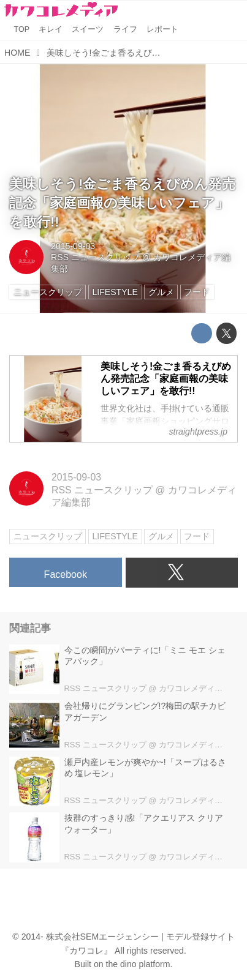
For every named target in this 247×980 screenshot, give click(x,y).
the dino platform (138, 964)
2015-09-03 (73, 246)
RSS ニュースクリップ (95, 257)
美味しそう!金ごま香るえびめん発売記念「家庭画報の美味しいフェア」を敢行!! (122, 203)
